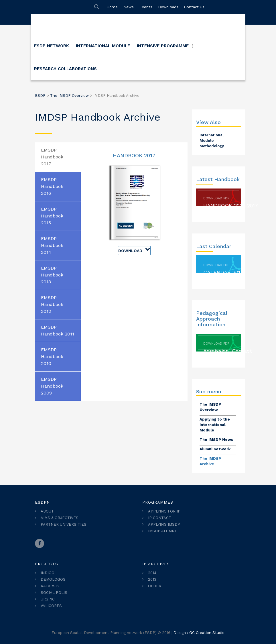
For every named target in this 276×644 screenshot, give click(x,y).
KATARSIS (50, 586)
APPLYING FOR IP (164, 511)
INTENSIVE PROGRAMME (163, 46)
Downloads (168, 7)
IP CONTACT (160, 518)
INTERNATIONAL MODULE (103, 46)
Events (146, 7)
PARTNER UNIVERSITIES (64, 524)
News (129, 7)
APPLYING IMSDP (164, 524)
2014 (152, 573)
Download (134, 250)
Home (112, 7)
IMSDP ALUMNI (162, 531)
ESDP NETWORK (52, 46)
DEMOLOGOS (53, 579)
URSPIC (48, 599)
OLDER (155, 586)
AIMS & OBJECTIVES (60, 518)
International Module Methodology (212, 141)
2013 (152, 579)
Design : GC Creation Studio (199, 633)
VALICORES (51, 606)
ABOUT (47, 511)
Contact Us (194, 7)
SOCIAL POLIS (54, 593)
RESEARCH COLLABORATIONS (65, 69)
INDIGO (48, 573)
